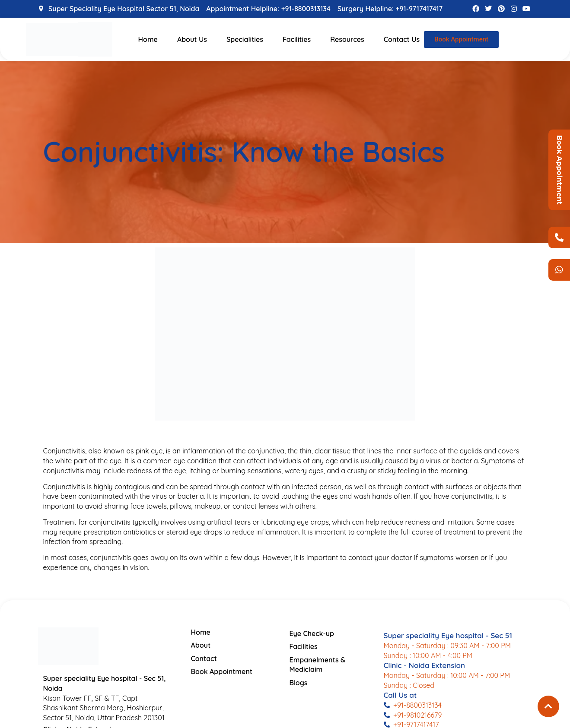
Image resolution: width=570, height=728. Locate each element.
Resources (347, 39)
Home (148, 39)
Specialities (245, 39)
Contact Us (402, 39)
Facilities (297, 39)
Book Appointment (559, 170)
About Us (192, 39)
